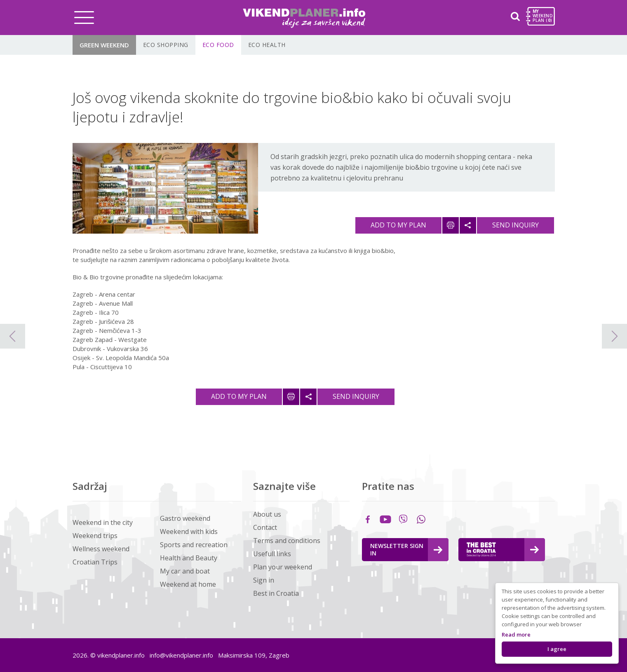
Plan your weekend (283, 567)
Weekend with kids (189, 532)
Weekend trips (95, 536)
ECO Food (218, 45)
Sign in (264, 580)
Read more (516, 635)
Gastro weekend (185, 518)
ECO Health (267, 45)
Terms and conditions (287, 541)
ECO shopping (166, 45)
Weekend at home (188, 584)
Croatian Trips (95, 562)
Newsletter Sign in (406, 549)
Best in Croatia (276, 593)
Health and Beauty (189, 558)
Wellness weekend (101, 549)
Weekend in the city (103, 522)
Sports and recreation (194, 545)
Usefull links (272, 554)
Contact (265, 527)
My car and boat (185, 571)
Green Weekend (104, 45)
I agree (557, 649)
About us (267, 514)
